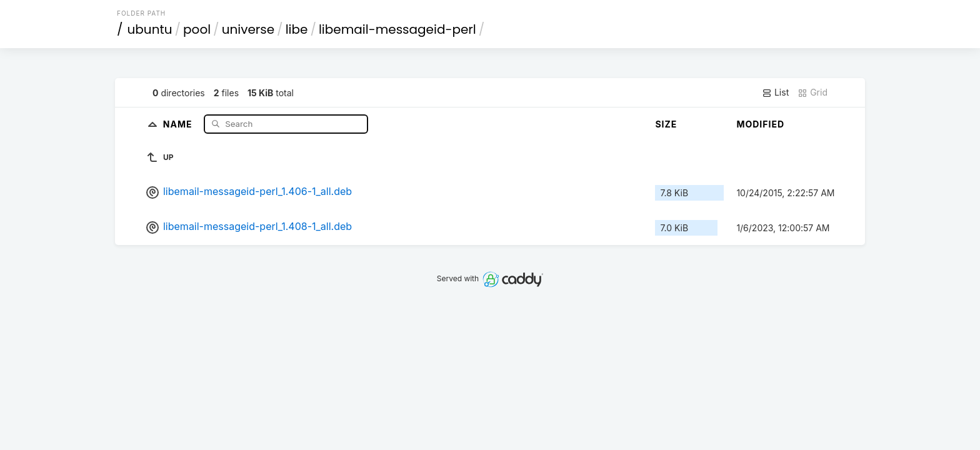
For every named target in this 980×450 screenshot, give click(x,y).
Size (666, 124)
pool (197, 29)
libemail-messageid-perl (397, 29)
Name (179, 123)
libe (297, 29)
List (775, 92)
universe (248, 29)
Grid (812, 92)
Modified (760, 124)
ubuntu (150, 29)
